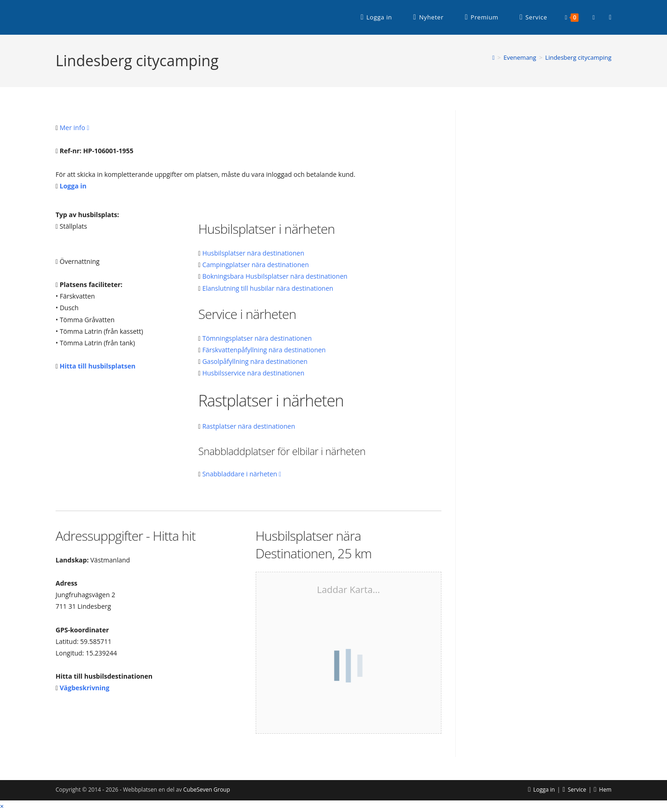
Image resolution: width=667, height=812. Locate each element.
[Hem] (494, 57)
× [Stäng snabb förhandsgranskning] (2, 806)
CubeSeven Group (207, 790)
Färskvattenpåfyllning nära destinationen (264, 350)
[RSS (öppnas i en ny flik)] (610, 17)
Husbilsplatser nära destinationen (253, 253)
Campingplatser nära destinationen (256, 265)
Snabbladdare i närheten (242, 474)
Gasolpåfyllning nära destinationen (255, 361)
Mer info (75, 128)
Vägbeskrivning (85, 688)
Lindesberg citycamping (578, 57)
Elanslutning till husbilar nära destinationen (268, 288)
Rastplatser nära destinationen (249, 426)
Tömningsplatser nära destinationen (257, 338)
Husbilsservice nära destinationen (253, 373)
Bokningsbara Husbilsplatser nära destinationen (275, 276)
